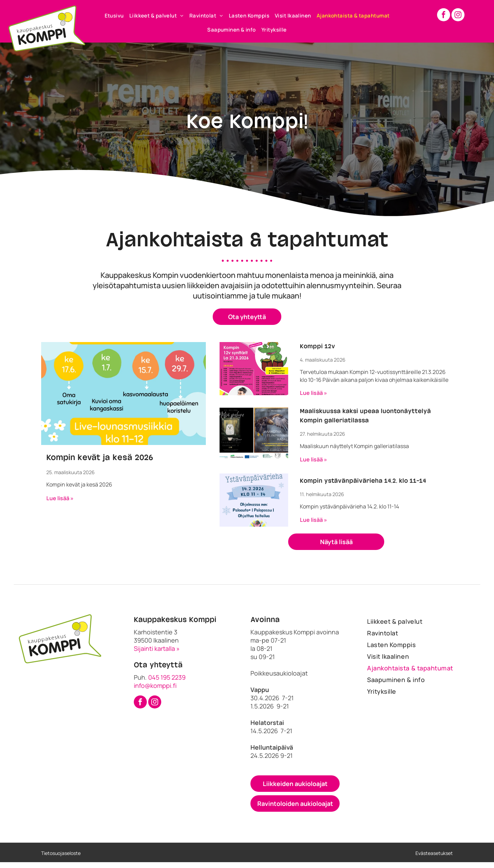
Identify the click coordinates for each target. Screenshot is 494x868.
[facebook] (444, 16)
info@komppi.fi (155, 685)
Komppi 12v (317, 347)
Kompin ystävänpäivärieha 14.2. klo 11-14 (363, 481)
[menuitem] (114, 16)
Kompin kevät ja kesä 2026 (100, 458)
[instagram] (458, 16)
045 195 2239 (167, 677)
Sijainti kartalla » (157, 648)
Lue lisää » (60, 498)
